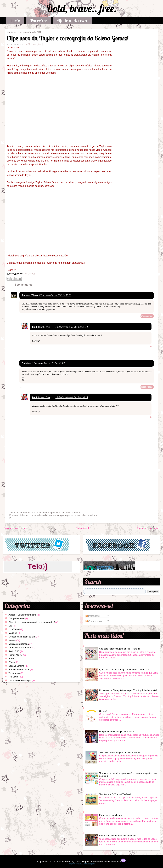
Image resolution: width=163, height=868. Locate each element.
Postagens (93, 616)
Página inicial (82, 528)
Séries (12, 662)
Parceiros (39, 21)
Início (15, 21)
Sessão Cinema (16, 666)
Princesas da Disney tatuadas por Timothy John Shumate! (128, 690)
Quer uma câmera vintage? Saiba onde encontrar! (124, 669)
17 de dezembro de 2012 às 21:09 (48, 363)
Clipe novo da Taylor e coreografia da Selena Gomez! (68, 38)
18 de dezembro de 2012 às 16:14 (72, 327)
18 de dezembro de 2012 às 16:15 (72, 397)
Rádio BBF (14, 651)
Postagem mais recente (16, 528)
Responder (147, 316)
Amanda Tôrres (30, 295)
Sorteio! (103, 711)
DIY (10, 626)
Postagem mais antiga (148, 528)
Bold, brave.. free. (82, 8)
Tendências (14, 673)
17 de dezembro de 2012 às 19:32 (55, 295)
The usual (13, 677)
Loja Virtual (14, 629)
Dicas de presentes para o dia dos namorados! (32, 622)
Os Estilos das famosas (20, 648)
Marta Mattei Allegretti (86, 864)
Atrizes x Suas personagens (22, 615)
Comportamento (16, 618)
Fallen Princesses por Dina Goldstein (118, 836)
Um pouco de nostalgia (20, 680)
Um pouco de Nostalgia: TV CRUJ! (117, 732)
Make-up (13, 633)
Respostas (28, 318)
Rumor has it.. (15, 655)
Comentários (94, 621)
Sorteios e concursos (19, 669)
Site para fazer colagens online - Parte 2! (120, 752)
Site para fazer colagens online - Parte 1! (120, 649)
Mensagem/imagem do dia (22, 637)
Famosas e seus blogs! (111, 815)
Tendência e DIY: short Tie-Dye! (115, 794)
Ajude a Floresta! (73, 21)
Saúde (12, 659)
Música (30, 274)
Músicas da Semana (19, 644)
